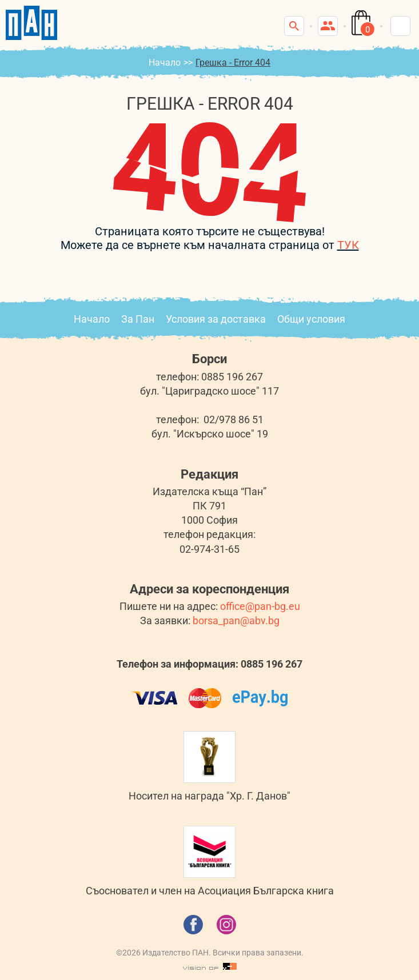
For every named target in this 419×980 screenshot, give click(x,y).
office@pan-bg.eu (260, 606)
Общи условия (311, 319)
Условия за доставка (216, 319)
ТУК (348, 245)
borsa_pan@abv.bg (236, 620)
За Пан (138, 319)
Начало (165, 63)
